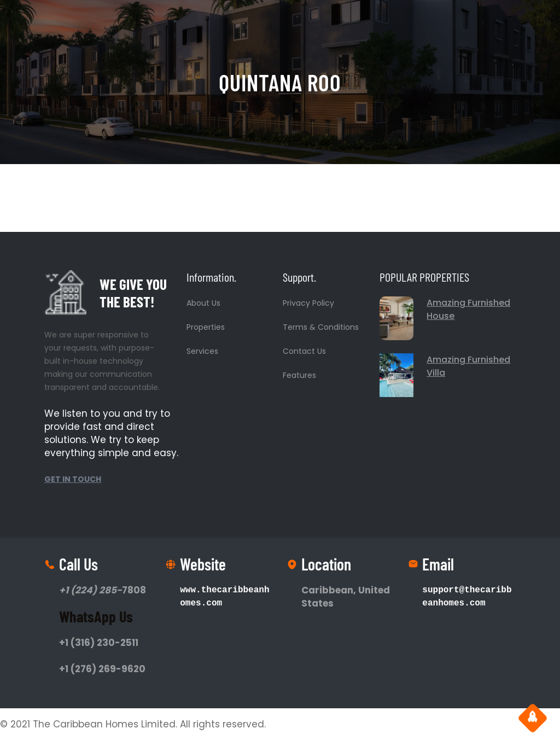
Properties (206, 327)
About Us (203, 303)
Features (299, 375)
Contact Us (304, 351)
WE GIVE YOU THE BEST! (133, 293)
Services (202, 351)
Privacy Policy (308, 303)
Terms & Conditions (321, 327)
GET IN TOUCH (73, 479)
